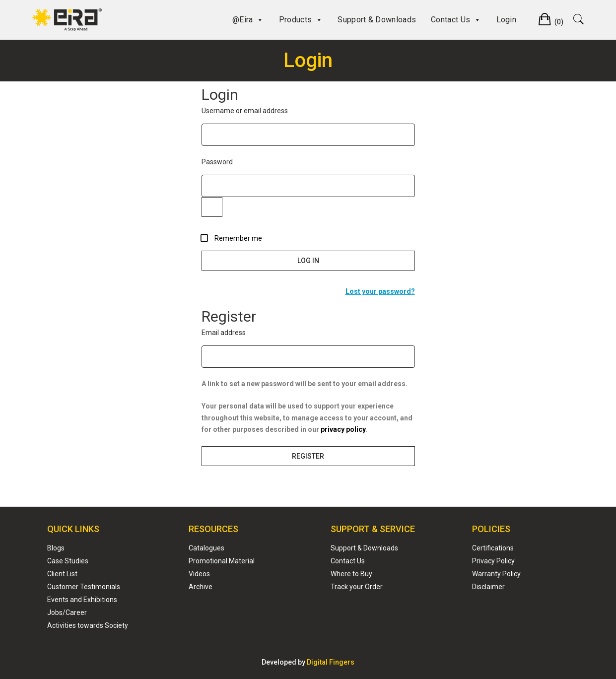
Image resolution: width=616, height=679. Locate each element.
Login (507, 20)
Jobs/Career (67, 612)
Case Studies (68, 561)
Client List (62, 574)
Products (301, 20)
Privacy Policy (493, 561)
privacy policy (343, 429)
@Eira (248, 20)
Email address (240, 332)
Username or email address (261, 110)
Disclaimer (488, 587)
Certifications (493, 548)
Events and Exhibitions (82, 600)
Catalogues (206, 548)
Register (308, 456)
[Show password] (212, 207)
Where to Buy (351, 574)
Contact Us (456, 20)
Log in (308, 261)
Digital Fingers (331, 662)
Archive (201, 587)
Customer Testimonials (84, 587)
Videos (199, 574)
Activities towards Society (88, 625)
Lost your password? (380, 291)
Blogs (56, 548)
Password (234, 161)
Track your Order (357, 587)
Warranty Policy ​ (496, 574)
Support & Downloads (377, 20)
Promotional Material (222, 561)
